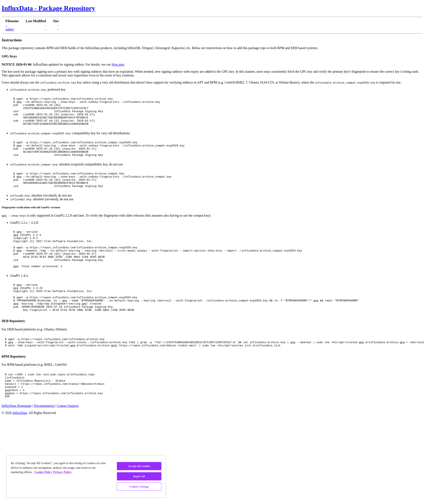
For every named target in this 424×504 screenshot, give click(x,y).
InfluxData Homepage (17, 446)
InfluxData (20, 454)
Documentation (44, 446)
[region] (86, 476)
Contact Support (68, 446)
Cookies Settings (139, 487)
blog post (118, 64)
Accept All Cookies (139, 466)
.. (6, 25)
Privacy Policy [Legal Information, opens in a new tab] (62, 472)
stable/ (10, 29)
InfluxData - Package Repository (48, 8)
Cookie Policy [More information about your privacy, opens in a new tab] (43, 472)
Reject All (139, 476)
